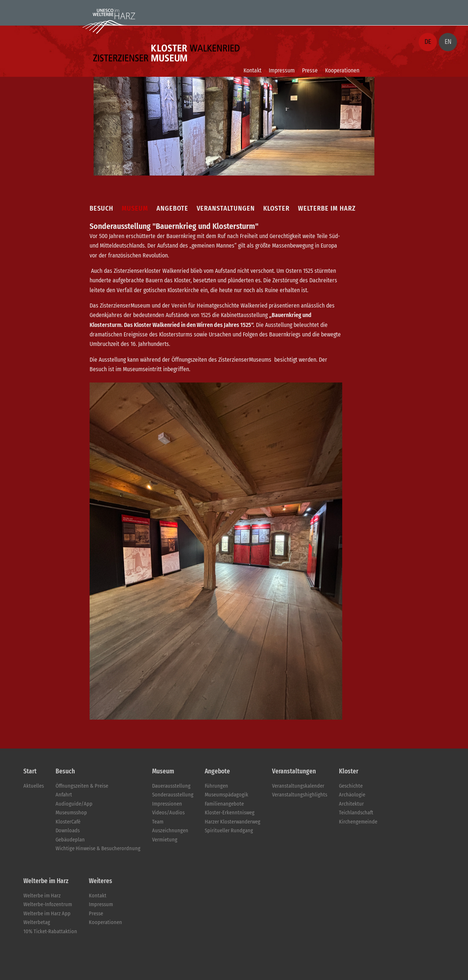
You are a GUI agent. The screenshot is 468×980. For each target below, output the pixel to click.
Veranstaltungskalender (298, 786)
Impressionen (167, 804)
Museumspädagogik (227, 795)
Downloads (68, 831)
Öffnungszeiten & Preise (82, 786)
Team (158, 822)
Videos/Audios (168, 813)
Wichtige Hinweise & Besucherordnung (98, 849)
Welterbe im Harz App (47, 914)
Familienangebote (224, 804)
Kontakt (252, 70)
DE (428, 42)
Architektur (351, 804)
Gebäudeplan (70, 840)
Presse (310, 70)
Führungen (216, 786)
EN (448, 42)
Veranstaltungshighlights (300, 795)
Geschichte (351, 786)
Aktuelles (34, 786)
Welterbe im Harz (42, 896)
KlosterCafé (68, 822)
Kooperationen (342, 70)
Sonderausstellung (173, 795)
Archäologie (352, 795)
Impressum (282, 70)
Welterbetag (37, 922)
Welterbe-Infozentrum (48, 904)
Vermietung (165, 840)
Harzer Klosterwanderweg (233, 822)
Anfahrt (64, 795)
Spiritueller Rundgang (229, 831)
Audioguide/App (74, 804)
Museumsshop (71, 813)
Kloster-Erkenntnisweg (230, 813)
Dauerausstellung (171, 786)
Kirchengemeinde (358, 822)
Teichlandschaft (356, 813)
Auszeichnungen (170, 831)
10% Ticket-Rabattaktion (50, 932)
